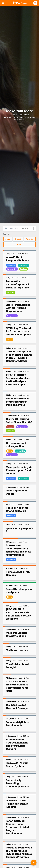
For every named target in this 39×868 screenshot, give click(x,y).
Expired (19, 245)
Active (8, 239)
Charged (18, 239)
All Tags (25, 228)
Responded (30, 239)
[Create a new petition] (34, 863)
